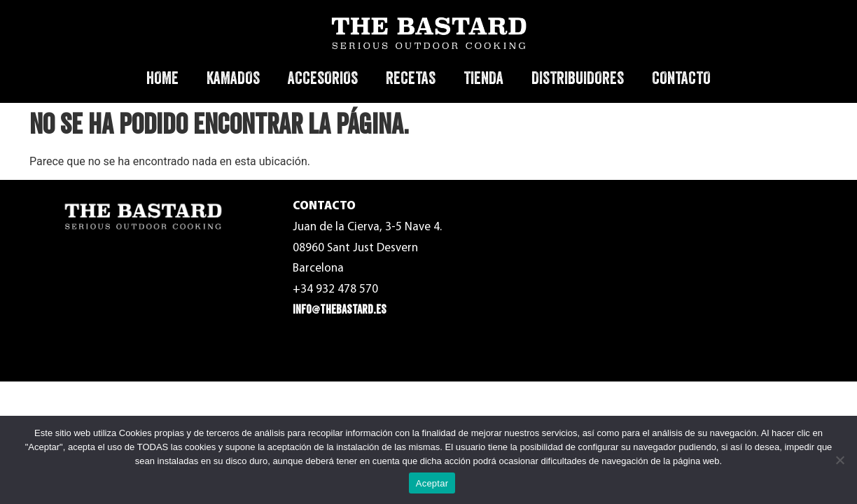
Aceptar (432, 483)
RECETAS (411, 78)
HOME (162, 78)
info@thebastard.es (340, 310)
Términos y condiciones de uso (667, 217)
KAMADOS (233, 78)
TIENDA (483, 78)
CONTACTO (681, 78)
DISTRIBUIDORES (578, 78)
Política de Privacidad (647, 249)
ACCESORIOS (323, 78)
